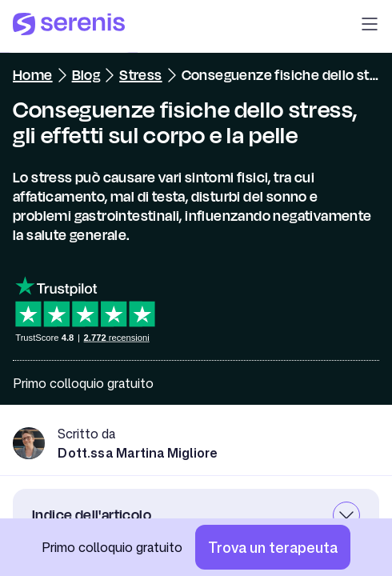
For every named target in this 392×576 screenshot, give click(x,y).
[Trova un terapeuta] (273, 547)
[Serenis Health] (69, 26)
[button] (370, 26)
